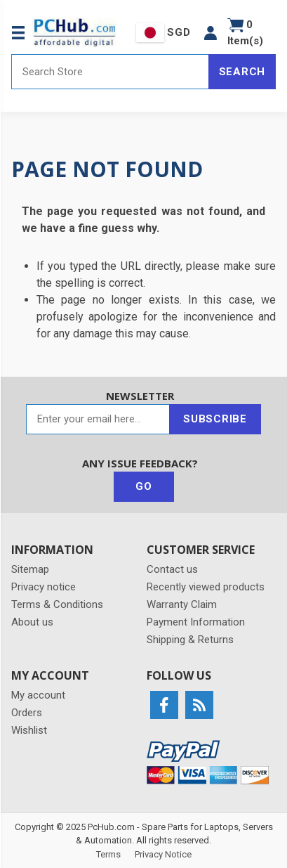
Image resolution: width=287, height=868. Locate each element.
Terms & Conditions (57, 604)
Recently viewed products (206, 587)
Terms (108, 854)
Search (242, 72)
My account (38, 695)
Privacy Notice (163, 854)
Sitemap (30, 569)
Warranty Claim (182, 604)
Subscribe (215, 419)
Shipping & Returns (190, 640)
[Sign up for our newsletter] (98, 419)
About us (32, 622)
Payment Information (196, 622)
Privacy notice (44, 587)
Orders (27, 713)
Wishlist (29, 730)
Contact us (172, 569)
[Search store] (110, 72)
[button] (211, 33)
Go (144, 486)
